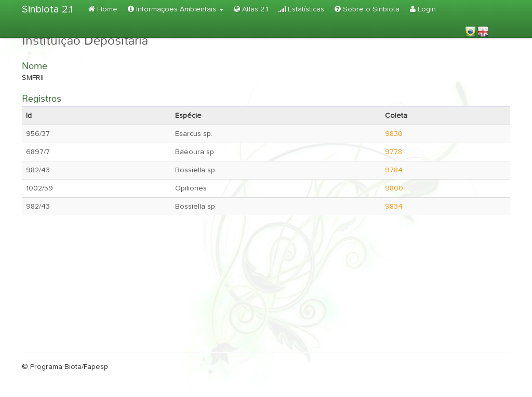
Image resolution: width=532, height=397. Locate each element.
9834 (394, 207)
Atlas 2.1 (251, 9)
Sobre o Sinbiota (367, 9)
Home (103, 9)
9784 (394, 170)
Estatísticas (301, 9)
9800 (394, 188)
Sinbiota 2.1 (47, 9)
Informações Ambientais (176, 9)
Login (423, 9)
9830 (394, 134)
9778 (394, 152)
